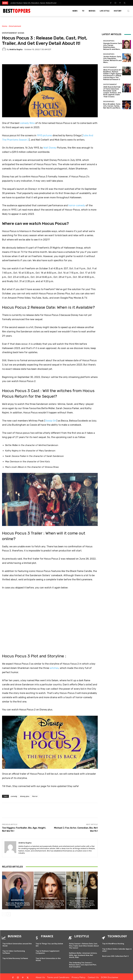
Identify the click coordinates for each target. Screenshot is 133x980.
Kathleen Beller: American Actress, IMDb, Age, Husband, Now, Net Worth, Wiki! (83, 953)
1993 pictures (44, 135)
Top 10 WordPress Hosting (113, 942)
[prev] (69, 3)
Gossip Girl (51, 421)
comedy (14, 796)
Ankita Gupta (16, 49)
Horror (35, 796)
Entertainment (15, 26)
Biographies (17, 900)
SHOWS (21, 33)
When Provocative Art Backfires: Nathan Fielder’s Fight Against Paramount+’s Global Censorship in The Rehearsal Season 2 (113, 75)
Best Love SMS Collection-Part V (116, 954)
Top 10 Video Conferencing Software (14, 950)
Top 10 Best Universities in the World (48, 958)
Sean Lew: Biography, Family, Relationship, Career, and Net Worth (18, 905)
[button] (128, 11)
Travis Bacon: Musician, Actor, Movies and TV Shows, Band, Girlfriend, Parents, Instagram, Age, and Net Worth (82, 904)
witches (54, 668)
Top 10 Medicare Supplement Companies (48, 950)
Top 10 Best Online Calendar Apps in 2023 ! (117, 948)
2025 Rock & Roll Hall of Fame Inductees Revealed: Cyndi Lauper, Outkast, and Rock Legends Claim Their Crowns (112, 92)
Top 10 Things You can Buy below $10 (49, 943)
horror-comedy (77, 205)
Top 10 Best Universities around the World (17, 943)
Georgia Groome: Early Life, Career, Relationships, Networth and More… (113, 46)
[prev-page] (4, 914)
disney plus (25, 796)
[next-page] (9, 914)
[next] (74, 3)
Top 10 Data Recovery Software (15, 957)
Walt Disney (50, 148)
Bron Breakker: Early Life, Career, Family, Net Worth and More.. (112, 106)
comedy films (27, 123)
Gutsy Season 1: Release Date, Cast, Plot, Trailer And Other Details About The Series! (84, 944)
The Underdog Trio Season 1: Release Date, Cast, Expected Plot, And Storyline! (83, 963)
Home (5, 26)
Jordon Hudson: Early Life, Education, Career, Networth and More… (112, 60)
